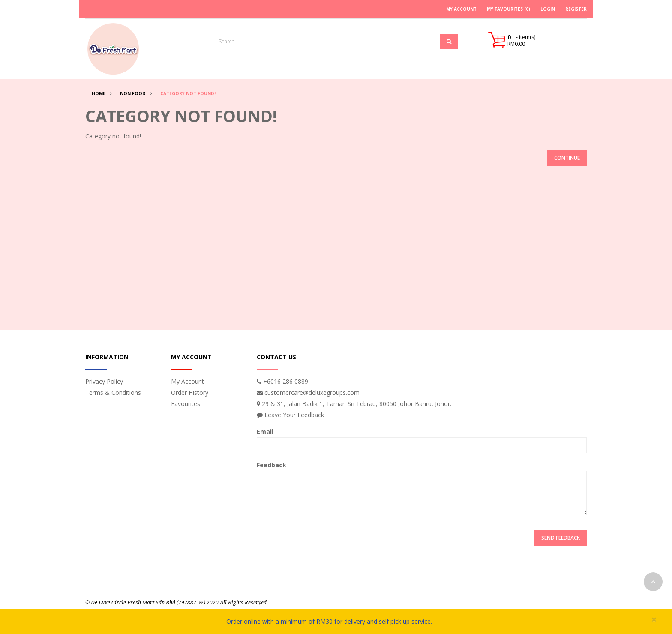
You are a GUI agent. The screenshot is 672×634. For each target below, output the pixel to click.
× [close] (654, 620)
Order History (190, 392)
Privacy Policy (104, 381)
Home (99, 93)
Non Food (133, 93)
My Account (187, 381)
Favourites (186, 404)
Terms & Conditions (113, 392)
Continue (567, 158)
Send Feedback (561, 538)
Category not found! (188, 93)
